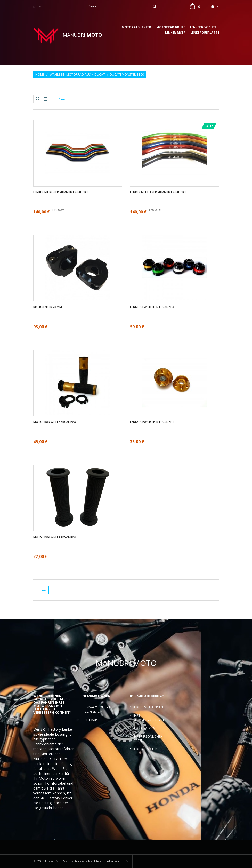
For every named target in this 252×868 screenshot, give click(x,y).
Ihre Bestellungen (148, 707)
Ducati (100, 75)
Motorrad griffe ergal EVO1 (55, 422)
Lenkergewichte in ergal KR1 (152, 422)
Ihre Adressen (144, 728)
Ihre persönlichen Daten (148, 739)
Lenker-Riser (175, 33)
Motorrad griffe (171, 27)
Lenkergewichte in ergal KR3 (152, 307)
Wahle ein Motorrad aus (70, 75)
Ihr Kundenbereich (147, 696)
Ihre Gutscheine (146, 749)
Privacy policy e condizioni (98, 710)
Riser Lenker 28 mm (48, 307)
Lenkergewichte (203, 27)
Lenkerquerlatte (205, 33)
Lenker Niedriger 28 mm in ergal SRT (61, 192)
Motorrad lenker (136, 27)
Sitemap (91, 720)
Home (40, 75)
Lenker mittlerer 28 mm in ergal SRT (158, 192)
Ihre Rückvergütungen (149, 718)
